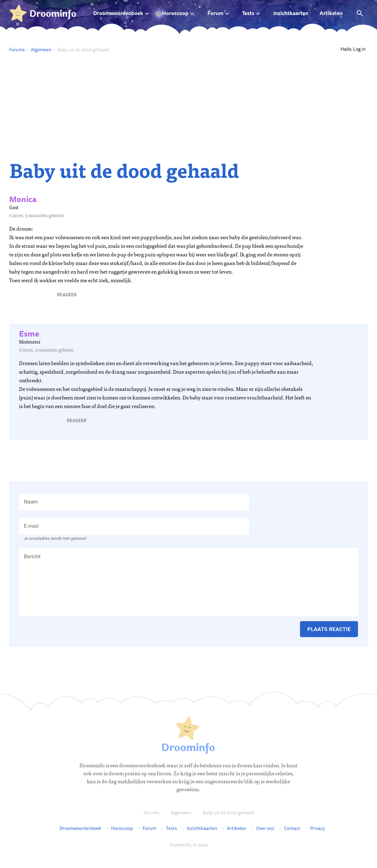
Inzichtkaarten (291, 13)
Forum (215, 13)
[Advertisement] (189, 106)
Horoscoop (175, 13)
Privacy (317, 828)
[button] (67, 295)
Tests (248, 13)
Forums (17, 50)
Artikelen (331, 13)
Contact (292, 828)
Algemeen (41, 50)
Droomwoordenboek (118, 13)
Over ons (265, 828)
